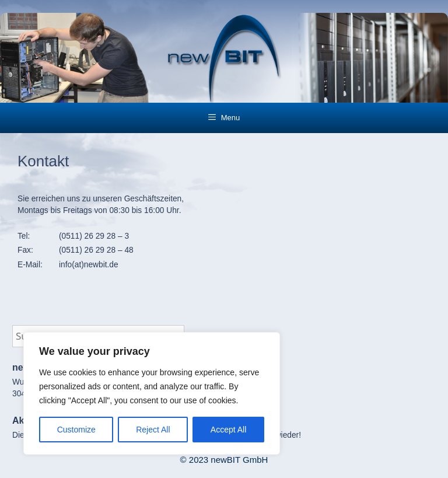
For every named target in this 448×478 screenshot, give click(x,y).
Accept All (228, 430)
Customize (76, 430)
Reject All (153, 430)
